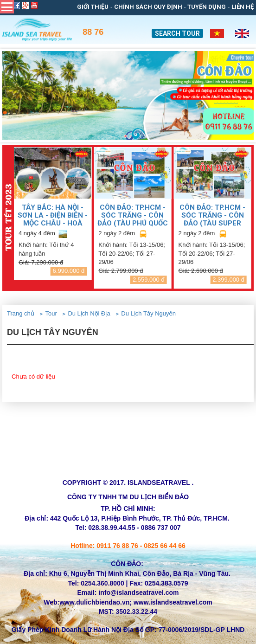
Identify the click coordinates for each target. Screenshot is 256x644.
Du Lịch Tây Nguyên (148, 313)
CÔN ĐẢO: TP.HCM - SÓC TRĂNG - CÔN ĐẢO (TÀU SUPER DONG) (212, 215)
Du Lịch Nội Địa (89, 313)
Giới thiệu (93, 7)
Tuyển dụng (207, 7)
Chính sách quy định (148, 7)
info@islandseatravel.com (138, 592)
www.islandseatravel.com (173, 602)
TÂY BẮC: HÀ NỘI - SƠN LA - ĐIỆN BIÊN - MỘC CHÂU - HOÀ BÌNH (53, 215)
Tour (51, 313)
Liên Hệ (243, 7)
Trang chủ (21, 313)
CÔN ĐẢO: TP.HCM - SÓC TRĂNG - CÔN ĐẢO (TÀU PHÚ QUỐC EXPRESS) (133, 215)
